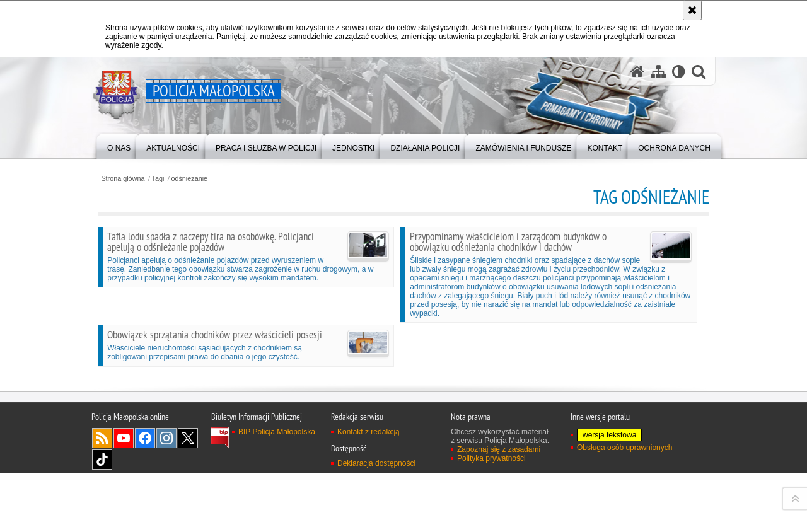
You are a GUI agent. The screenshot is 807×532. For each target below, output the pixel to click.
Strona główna (123, 179)
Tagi (158, 179)
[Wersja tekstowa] (679, 72)
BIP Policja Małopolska (277, 518)
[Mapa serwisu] (658, 72)
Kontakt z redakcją (369, 518)
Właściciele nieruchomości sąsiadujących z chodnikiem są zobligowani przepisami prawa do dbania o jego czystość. (248, 344)
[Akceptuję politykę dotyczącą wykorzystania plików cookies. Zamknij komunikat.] (692, 10)
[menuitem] (119, 145)
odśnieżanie (189, 179)
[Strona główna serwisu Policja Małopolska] (637, 72)
